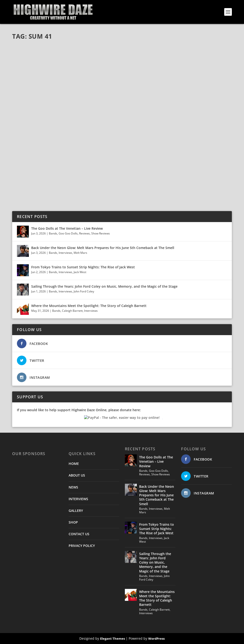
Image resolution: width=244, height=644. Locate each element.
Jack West (80, 272)
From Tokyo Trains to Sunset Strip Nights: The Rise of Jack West (83, 267)
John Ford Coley (84, 291)
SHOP (73, 522)
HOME (74, 464)
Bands (53, 233)
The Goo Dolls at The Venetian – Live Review (67, 228)
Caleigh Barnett (72, 311)
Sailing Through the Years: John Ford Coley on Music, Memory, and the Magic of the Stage (104, 286)
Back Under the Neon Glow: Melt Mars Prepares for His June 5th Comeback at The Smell (103, 248)
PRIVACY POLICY (82, 546)
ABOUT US (77, 475)
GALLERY (76, 511)
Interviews (65, 253)
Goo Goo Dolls (68, 233)
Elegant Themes (112, 639)
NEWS (73, 487)
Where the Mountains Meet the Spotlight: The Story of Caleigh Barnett (89, 306)
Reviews (84, 233)
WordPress (156, 639)
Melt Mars (80, 253)
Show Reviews (101, 233)
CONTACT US (79, 534)
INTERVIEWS (78, 499)
